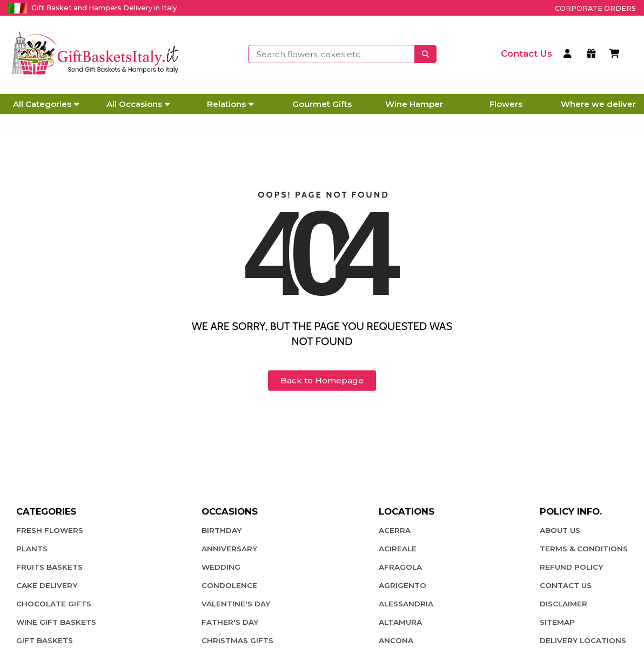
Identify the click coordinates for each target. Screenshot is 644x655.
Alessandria (406, 604)
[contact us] (526, 53)
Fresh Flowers (50, 530)
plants (32, 549)
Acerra (395, 530)
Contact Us (566, 585)
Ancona (396, 640)
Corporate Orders (595, 8)
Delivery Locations (583, 640)
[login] (569, 55)
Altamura (400, 622)
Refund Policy (571, 567)
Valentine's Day (236, 604)
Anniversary (229, 549)
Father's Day (230, 622)
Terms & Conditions (584, 549)
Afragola (400, 567)
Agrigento (403, 585)
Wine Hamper (414, 104)
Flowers (506, 104)
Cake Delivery (47, 585)
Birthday (222, 530)
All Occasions (138, 104)
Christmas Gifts (237, 640)
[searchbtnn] (426, 54)
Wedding (221, 567)
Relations (230, 104)
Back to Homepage (322, 380)
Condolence (229, 585)
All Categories (46, 104)
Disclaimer (563, 604)
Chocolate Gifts (54, 604)
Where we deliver (598, 104)
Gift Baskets (45, 640)
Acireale (398, 549)
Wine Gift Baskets (56, 622)
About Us (560, 530)
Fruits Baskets (49, 567)
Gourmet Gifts (322, 104)
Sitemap (557, 622)
